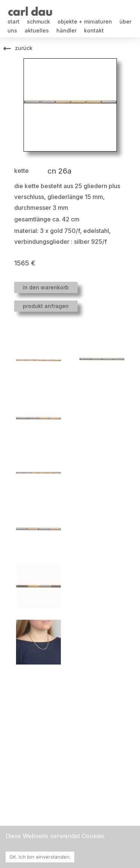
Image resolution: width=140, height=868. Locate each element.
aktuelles (37, 30)
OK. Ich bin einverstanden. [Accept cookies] (40, 857)
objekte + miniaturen (85, 21)
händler (66, 30)
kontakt (94, 30)
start (13, 21)
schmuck (38, 21)
